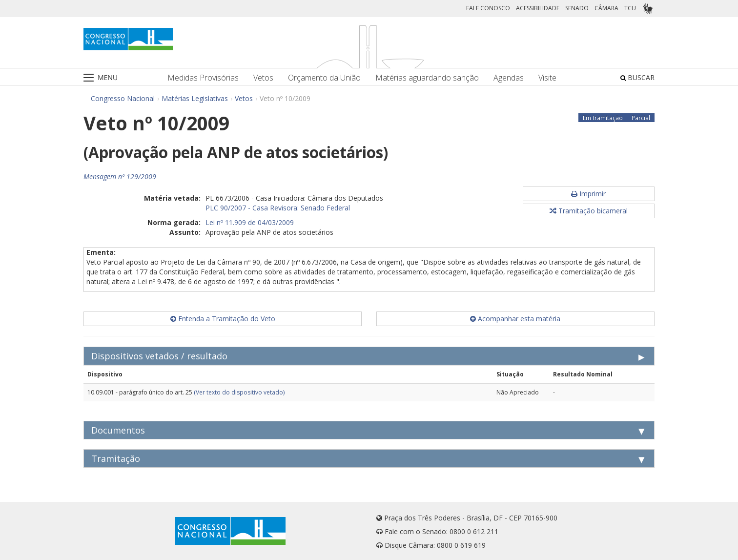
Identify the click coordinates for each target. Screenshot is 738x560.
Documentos (118, 430)
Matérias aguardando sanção (427, 78)
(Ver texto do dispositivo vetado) (239, 392)
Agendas (509, 78)
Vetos (263, 78)
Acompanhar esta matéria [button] (515, 319)
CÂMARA (606, 8)
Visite (547, 78)
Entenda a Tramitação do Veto (223, 319)
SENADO (577, 8)
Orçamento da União (324, 78)
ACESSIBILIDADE (538, 8)
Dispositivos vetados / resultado (159, 356)
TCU (630, 8)
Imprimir (588, 194)
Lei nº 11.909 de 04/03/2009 (250, 222)
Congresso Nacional (123, 98)
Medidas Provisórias (203, 78)
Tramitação (116, 458)
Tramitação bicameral (589, 211)
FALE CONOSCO (488, 8)
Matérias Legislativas (195, 98)
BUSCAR (637, 77)
